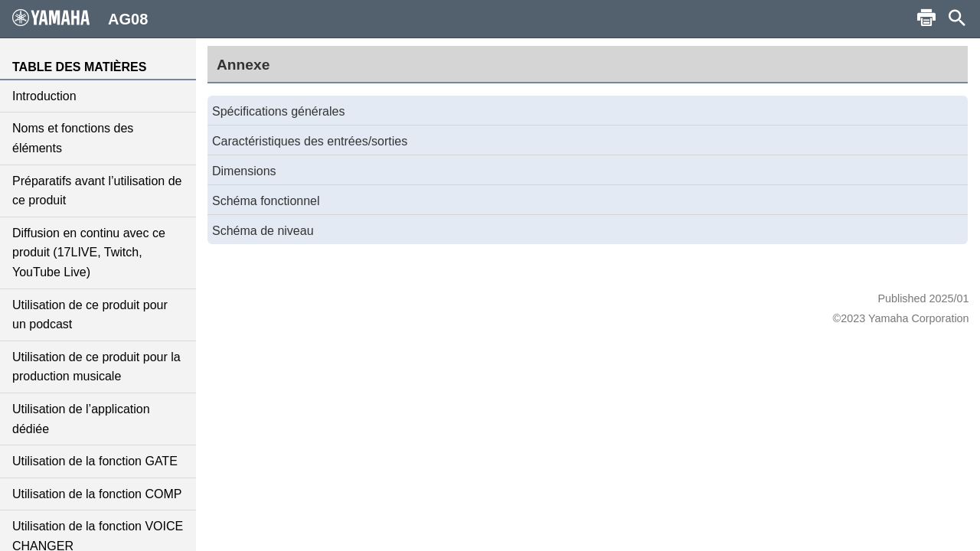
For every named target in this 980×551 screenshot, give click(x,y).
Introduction (44, 96)
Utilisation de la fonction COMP (97, 494)
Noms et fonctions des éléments (73, 138)
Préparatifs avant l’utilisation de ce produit (97, 191)
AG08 (80, 18)
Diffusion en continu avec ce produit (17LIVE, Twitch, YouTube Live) (89, 253)
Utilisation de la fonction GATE (95, 461)
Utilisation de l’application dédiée (81, 419)
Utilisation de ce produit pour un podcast (90, 315)
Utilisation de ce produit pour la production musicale (96, 367)
